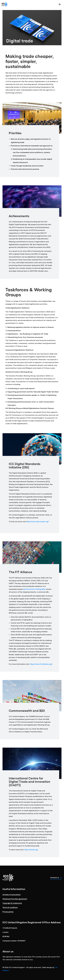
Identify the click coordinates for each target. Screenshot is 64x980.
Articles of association (12, 894)
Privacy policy (8, 912)
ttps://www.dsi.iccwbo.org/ (38, 521)
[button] (60, 4)
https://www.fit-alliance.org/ (41, 664)
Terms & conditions (10, 907)
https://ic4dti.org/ (31, 850)
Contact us (56, 877)
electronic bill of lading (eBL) (35, 589)
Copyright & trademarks (12, 903)
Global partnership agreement (15, 899)
